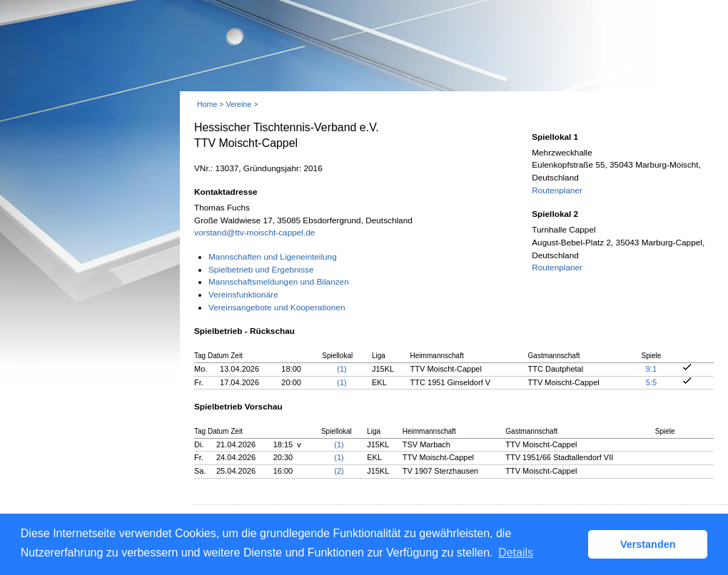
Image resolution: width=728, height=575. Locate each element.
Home (207, 104)
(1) (342, 369)
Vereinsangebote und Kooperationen (277, 307)
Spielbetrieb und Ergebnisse (261, 270)
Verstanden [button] (648, 544)
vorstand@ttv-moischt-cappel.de (254, 233)
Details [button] (516, 553)
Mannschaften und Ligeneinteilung (273, 257)
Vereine (238, 104)
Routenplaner (557, 190)
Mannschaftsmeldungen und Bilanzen (279, 282)
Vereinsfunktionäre (243, 295)
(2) (339, 471)
